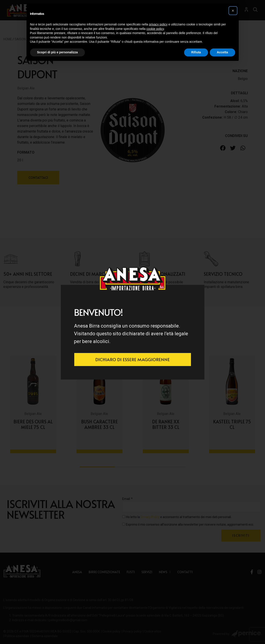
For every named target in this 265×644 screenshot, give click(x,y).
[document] (132, 322)
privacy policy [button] (158, 24)
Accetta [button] (222, 52)
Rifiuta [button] (196, 52)
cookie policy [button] (155, 29)
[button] (233, 11)
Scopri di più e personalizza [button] (57, 52)
